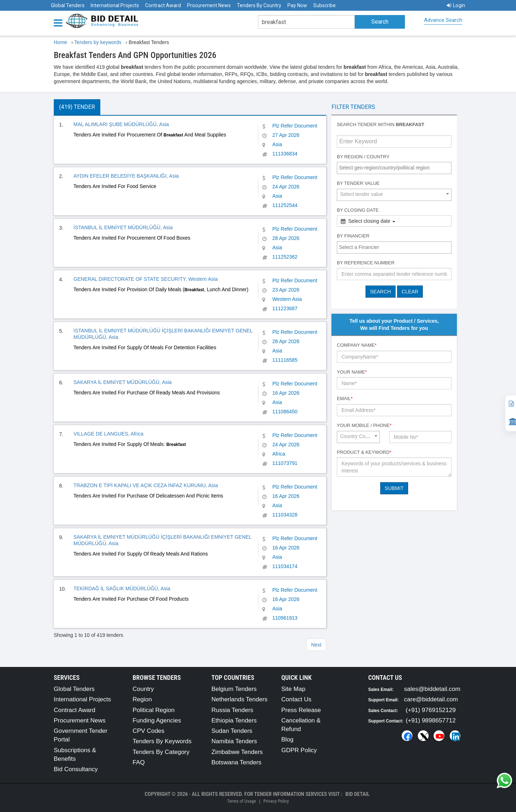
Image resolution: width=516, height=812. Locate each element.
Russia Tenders (232, 710)
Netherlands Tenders (240, 699)
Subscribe (324, 5)
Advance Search (443, 20)
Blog (287, 739)
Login (456, 5)
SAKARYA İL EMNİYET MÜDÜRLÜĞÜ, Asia (123, 382)
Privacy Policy (276, 801)
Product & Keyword (364, 452)
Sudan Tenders (232, 731)
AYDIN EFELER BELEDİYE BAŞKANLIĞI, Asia (126, 176)
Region (142, 699)
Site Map (293, 689)
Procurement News (209, 5)
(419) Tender (77, 107)
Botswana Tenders (236, 762)
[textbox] (396, 168)
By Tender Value (358, 183)
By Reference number (366, 263)
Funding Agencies (157, 720)
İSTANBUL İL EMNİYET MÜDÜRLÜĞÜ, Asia (123, 227)
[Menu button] (60, 22)
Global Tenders (68, 5)
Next (316, 645)
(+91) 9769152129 (431, 710)
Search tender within (381, 124)
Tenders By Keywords (162, 741)
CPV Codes (149, 731)
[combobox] (394, 168)
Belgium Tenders (234, 689)
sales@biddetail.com (432, 689)
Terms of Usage (242, 801)
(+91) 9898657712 (431, 720)
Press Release (301, 710)
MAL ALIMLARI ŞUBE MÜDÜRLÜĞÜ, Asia (121, 124)
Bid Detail (358, 794)
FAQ (139, 762)
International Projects (115, 5)
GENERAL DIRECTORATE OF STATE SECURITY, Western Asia (145, 279)
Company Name (357, 345)
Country (143, 689)
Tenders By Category (161, 752)
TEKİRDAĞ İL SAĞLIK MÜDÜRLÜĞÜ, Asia (122, 588)
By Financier (353, 236)
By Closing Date (358, 210)
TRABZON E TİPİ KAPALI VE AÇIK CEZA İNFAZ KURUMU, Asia (146, 485)
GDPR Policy (299, 750)
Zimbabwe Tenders (237, 752)
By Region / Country (363, 157)
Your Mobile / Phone (364, 425)
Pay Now (297, 5)
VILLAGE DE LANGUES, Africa (108, 434)
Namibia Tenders (234, 741)
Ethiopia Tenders (234, 720)
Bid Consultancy (76, 769)
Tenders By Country (259, 5)
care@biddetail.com (431, 699)
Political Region (154, 710)
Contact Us (296, 699)
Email (345, 398)
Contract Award (163, 5)
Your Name (352, 372)
